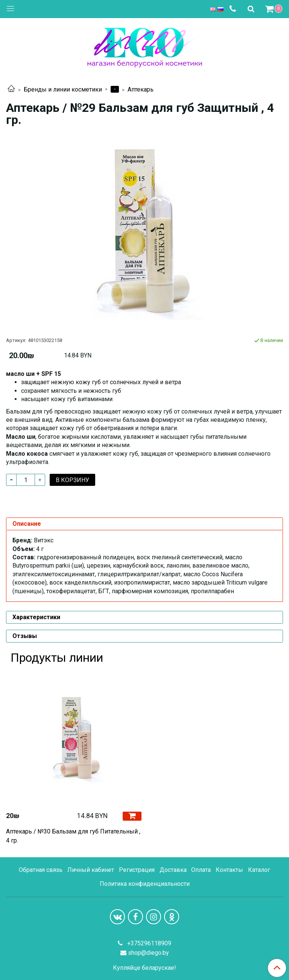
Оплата (201, 870)
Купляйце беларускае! (144, 968)
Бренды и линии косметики (63, 89)
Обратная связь (41, 870)
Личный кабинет (91, 870)
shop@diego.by (148, 953)
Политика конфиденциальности (145, 884)
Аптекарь (141, 89)
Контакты (229, 870)
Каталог (259, 870)
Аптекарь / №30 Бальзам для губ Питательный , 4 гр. (73, 836)
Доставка (173, 870)
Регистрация (137, 870)
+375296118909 (148, 943)
